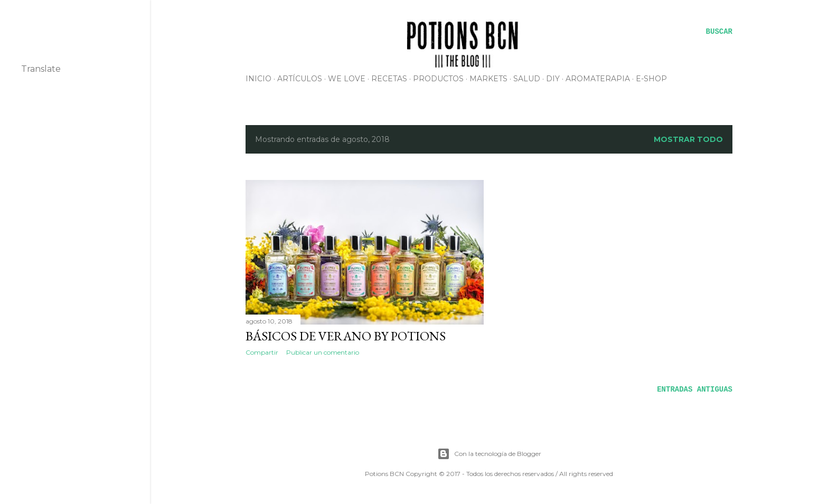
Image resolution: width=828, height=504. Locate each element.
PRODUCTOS (438, 79)
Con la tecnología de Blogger (489, 454)
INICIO (258, 79)
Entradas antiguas (695, 389)
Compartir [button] (262, 352)
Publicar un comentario (323, 352)
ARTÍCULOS (300, 79)
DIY (553, 79)
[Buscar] (719, 32)
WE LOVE (347, 79)
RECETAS (389, 79)
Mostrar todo (688, 139)
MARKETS (488, 79)
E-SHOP (651, 79)
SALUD (527, 79)
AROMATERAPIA (598, 79)
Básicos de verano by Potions (346, 336)
